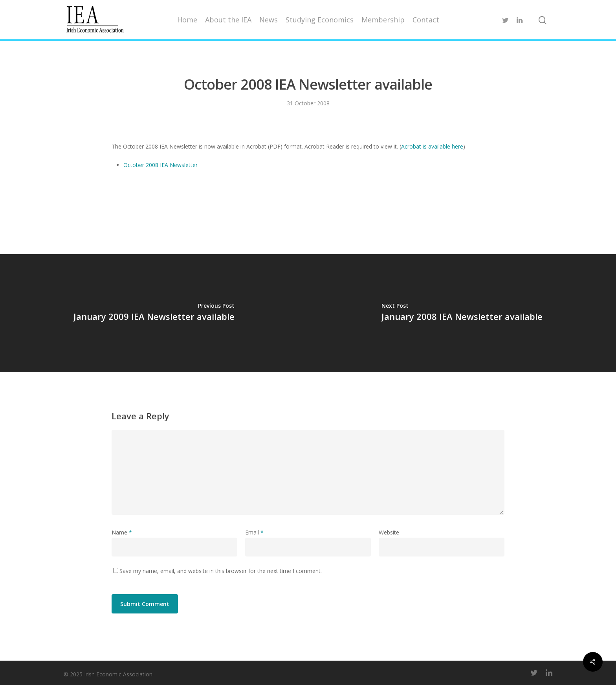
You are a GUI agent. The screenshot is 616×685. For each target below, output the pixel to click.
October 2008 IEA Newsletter (160, 165)
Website (389, 532)
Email (254, 532)
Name (122, 532)
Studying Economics (320, 20)
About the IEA (228, 20)
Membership (383, 20)
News (269, 20)
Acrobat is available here (432, 146)
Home (187, 20)
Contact (426, 20)
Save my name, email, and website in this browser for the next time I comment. (221, 571)
